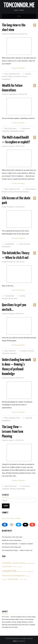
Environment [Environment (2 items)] (7, 566)
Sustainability (14, 131)
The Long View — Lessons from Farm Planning (13, 432)
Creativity (28, 74)
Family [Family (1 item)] (14, 567)
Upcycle (22, 131)
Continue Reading (19, 68)
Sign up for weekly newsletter (11, 518)
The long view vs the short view (12, 537)
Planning (13, 489)
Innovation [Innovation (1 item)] (19, 567)
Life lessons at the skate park (11, 547)
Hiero (15, 641)
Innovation (31, 351)
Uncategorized (9, 244)
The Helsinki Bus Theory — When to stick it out (17, 550)
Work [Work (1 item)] (25, 579)
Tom (26, 34)
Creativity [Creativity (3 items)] (7, 563)
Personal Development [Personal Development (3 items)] (13, 576)
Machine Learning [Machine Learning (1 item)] (22, 571)
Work (18, 74)
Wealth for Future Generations (12, 540)
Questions (13, 353)
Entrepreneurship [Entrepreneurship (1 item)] (30, 563)
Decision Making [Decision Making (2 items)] (19, 563)
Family (21, 244)
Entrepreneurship (7, 298)
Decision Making (7, 76)
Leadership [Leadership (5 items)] (9, 571)
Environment (12, 128)
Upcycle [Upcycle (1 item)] (21, 579)
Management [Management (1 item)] (30, 571)
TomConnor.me (19, 5)
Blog (6, 74)
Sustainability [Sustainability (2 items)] (13, 579)
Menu (19, 16)
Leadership (12, 74)
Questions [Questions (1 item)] (4, 579)
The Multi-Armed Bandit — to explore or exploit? (17, 544)
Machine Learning (8, 192)
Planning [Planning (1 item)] (28, 576)
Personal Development (22, 192)
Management (6, 420)
